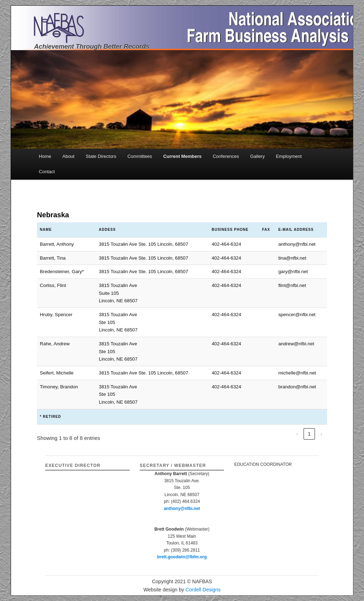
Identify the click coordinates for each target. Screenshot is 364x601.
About (68, 156)
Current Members (182, 156)
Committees (140, 156)
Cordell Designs (203, 590)
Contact (47, 172)
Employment (289, 156)
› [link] (321, 434)
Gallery (258, 156)
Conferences (226, 156)
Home (45, 156)
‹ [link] (297, 434)
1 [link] (309, 434)
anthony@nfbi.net (182, 509)
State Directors (101, 156)
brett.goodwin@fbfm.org (182, 557)
